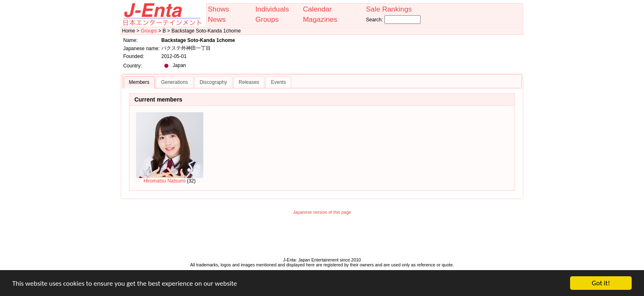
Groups (267, 19)
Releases (249, 82)
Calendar (317, 9)
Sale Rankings (389, 9)
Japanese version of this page (322, 212)
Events (278, 82)
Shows (218, 9)
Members (139, 82)
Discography (213, 82)
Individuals (272, 9)
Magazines (320, 19)
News (217, 19)
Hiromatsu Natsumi (170, 148)
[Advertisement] (322, 238)
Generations (174, 82)
